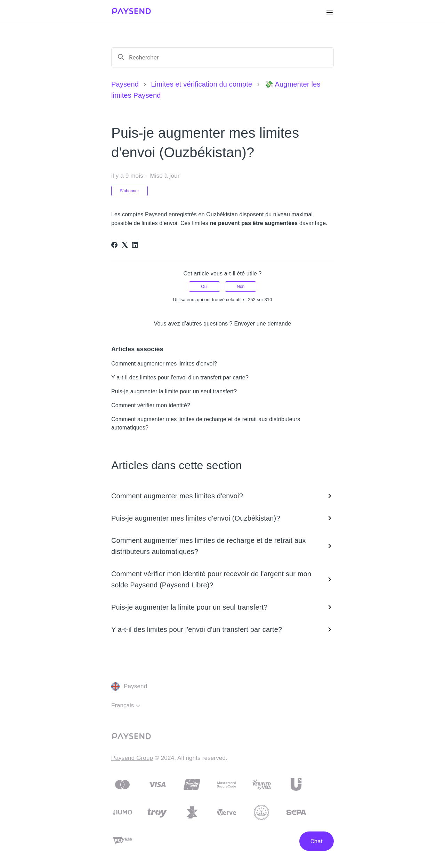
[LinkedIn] (135, 245)
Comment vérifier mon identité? (151, 405)
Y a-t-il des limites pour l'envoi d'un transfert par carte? (180, 377)
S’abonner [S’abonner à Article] (130, 191)
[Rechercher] (228, 57)
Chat (317, 841)
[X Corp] (125, 245)
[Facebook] (114, 245)
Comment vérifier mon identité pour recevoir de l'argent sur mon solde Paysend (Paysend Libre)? (222, 579)
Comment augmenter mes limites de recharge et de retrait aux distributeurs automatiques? (222, 546)
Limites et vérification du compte (201, 84)
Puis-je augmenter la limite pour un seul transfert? (174, 391)
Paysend (125, 84)
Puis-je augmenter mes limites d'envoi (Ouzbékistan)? (222, 518)
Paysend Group (132, 758)
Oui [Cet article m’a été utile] (204, 287)
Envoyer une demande (262, 324)
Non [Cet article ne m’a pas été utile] (241, 287)
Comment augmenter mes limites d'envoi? (164, 364)
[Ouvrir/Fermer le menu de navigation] (330, 13)
